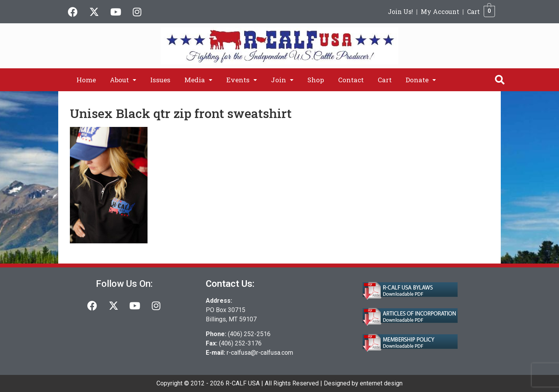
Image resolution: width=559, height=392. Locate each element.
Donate (421, 80)
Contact (351, 80)
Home (86, 80)
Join (282, 80)
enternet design (381, 383)
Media (198, 80)
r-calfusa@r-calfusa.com (260, 353)
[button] (123, 80)
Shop (316, 80)
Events (242, 80)
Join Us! (400, 11)
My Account (440, 11)
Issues (160, 80)
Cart (473, 11)
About (123, 80)
